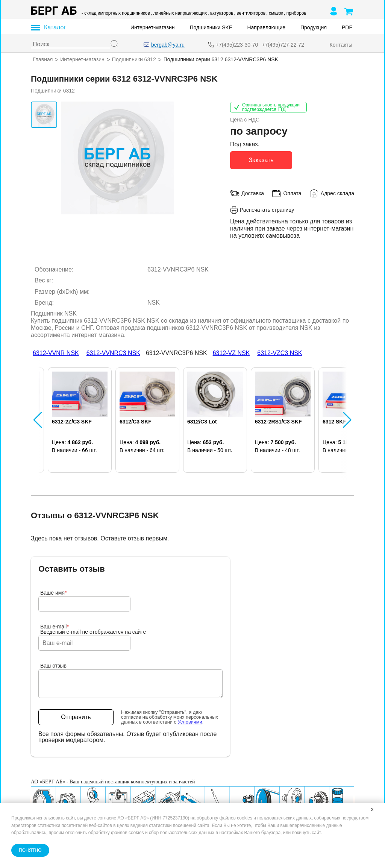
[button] (38, 420)
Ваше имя (54, 593)
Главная (43, 59)
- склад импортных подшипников (116, 13)
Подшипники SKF (211, 27)
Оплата (292, 193)
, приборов (295, 13)
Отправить (76, 717)
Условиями (190, 722)
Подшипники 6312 (134, 59)
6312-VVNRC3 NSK (113, 353)
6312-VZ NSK (231, 353)
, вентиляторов (250, 13)
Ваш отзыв (53, 666)
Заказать (261, 160)
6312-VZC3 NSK (280, 353)
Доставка (253, 193)
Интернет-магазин (153, 27)
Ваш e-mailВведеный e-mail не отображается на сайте (93, 629)
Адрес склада (337, 193)
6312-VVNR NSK (56, 353)
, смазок (275, 13)
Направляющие (266, 27)
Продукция (314, 27)
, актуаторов (220, 13)
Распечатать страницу (262, 210)
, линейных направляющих (179, 13)
